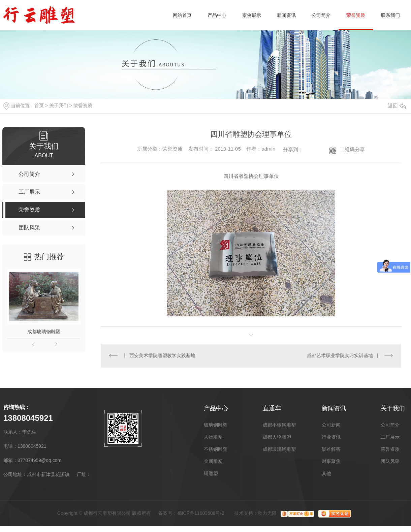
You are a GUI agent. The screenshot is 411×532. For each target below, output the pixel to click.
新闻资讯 (286, 15)
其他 (326, 473)
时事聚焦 (331, 461)
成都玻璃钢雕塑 (44, 332)
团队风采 (390, 461)
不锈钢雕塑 (216, 449)
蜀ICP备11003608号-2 (201, 513)
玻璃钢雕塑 (216, 425)
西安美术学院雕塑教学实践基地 (162, 355)
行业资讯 (331, 437)
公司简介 (321, 15)
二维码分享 (352, 149)
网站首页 (182, 15)
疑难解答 (331, 449)
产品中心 (217, 15)
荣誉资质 (356, 15)
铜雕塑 (211, 473)
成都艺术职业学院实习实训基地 (340, 355)
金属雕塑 (213, 461)
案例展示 (252, 15)
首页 (39, 105)
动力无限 (267, 513)
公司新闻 (331, 425)
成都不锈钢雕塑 (279, 425)
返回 (397, 106)
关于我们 (59, 105)
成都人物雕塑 (277, 437)
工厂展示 (390, 437)
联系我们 (390, 15)
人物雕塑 (213, 437)
